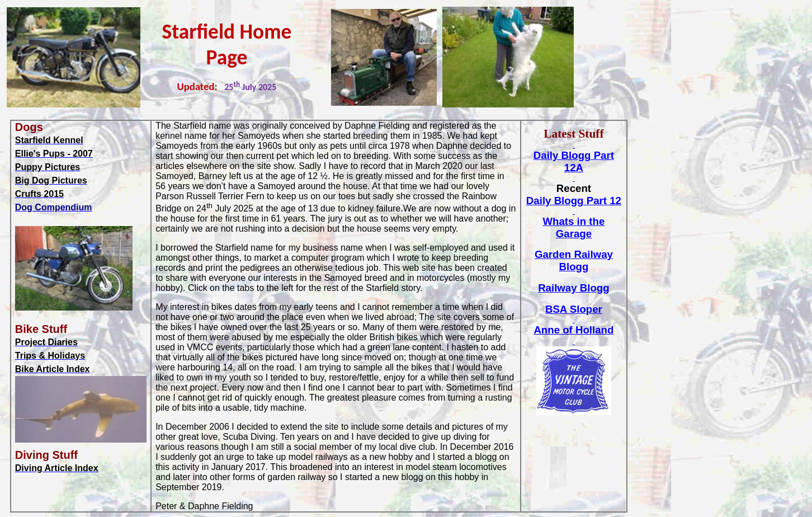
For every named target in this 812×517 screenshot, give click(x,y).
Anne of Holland (573, 330)
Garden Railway (574, 260)
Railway (574, 288)
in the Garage (573, 227)
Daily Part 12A (574, 161)
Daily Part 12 (574, 201)
